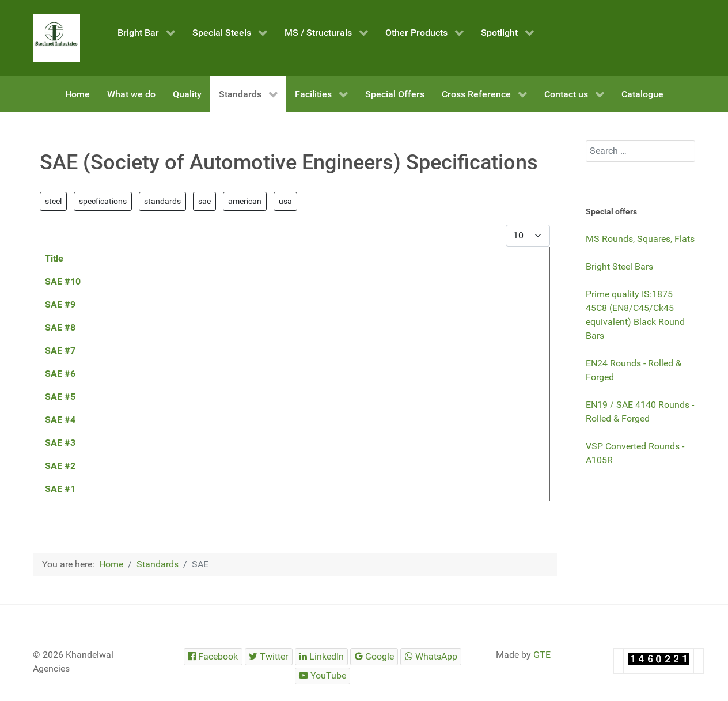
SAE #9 (60, 304)
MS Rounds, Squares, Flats (640, 239)
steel (53, 201)
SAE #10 (63, 281)
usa (285, 201)
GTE (542, 655)
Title (54, 258)
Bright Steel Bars (619, 266)
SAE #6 (60, 374)
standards (162, 201)
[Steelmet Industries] (56, 38)
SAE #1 (60, 489)
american (245, 201)
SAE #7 (60, 350)
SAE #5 (60, 397)
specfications (103, 201)
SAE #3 (60, 443)
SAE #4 (60, 420)
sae (204, 201)
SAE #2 (60, 466)
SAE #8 (60, 327)
